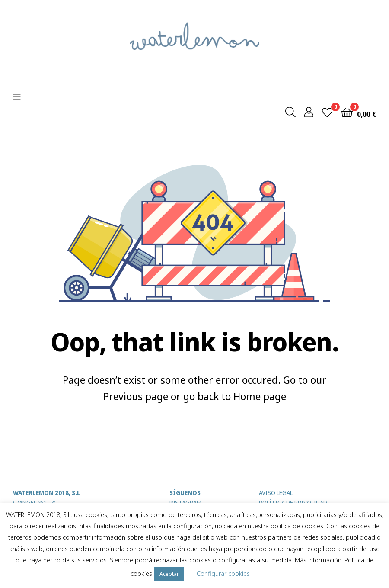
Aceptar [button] (169, 574)
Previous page (136, 396)
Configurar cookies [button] (223, 573)
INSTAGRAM (185, 503)
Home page (260, 396)
